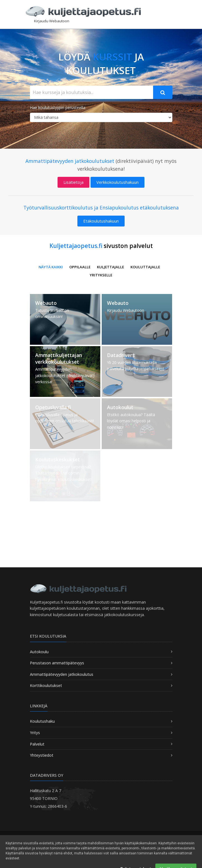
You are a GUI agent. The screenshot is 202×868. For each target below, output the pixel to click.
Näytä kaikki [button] (51, 267)
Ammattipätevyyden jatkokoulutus (62, 674)
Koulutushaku (42, 721)
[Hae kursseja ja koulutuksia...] (92, 92)
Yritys (35, 733)
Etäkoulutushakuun (101, 221)
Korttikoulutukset (46, 685)
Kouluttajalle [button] (145, 267)
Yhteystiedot (42, 755)
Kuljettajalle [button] (110, 267)
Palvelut (37, 744)
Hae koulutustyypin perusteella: (58, 108)
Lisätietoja (73, 182)
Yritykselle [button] (101, 275)
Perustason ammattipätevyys (57, 663)
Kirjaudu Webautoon (52, 21)
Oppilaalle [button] (80, 267)
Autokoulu (39, 652)
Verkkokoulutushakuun (117, 182)
